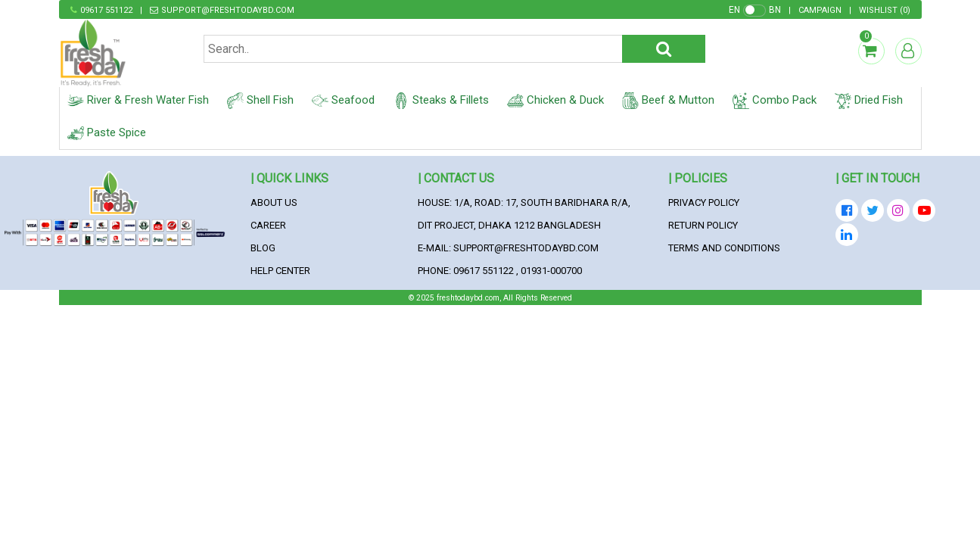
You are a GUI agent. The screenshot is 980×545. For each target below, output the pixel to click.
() (885, 10)
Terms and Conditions (724, 248)
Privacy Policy (704, 202)
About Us (274, 202)
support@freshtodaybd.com (228, 10)
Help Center (280, 271)
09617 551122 (106, 10)
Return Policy (703, 225)
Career (268, 225)
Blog (263, 248)
